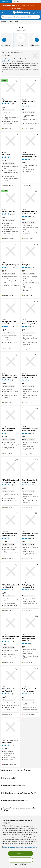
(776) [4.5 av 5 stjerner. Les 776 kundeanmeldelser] (14, 157)
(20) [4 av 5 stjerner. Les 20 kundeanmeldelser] (33, 643)
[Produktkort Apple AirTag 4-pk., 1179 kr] (11, 141)
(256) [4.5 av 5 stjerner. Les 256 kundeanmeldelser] (33, 159)
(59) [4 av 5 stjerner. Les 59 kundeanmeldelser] (13, 538)
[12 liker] (17, 460)
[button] (25, 30)
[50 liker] (36, 245)
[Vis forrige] (4, 40)
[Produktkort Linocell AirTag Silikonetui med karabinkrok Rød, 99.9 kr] (30, 520)
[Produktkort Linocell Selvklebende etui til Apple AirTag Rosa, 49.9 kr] (30, 466)
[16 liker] (36, 134)
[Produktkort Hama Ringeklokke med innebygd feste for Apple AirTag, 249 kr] (30, 623)
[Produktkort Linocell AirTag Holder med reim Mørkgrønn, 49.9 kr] (30, 675)
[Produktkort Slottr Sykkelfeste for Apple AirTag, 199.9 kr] (11, 727)
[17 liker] (17, 134)
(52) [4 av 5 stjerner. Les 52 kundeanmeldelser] (13, 433)
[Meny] (3, 12)
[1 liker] (17, 81)
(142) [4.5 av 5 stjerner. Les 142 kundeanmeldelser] (33, 106)
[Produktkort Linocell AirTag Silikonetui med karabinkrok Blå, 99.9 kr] (11, 623)
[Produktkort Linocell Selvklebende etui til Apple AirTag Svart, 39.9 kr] (30, 198)
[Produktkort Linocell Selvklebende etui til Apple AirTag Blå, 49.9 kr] (30, 362)
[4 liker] (17, 245)
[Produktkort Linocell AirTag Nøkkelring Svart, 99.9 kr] (30, 88)
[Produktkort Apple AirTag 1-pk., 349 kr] (30, 251)
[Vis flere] (37, 40)
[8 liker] (37, 81)
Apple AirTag (6, 61)
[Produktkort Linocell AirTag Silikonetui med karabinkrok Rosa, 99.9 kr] (30, 415)
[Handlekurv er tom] (38, 12)
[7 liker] (37, 191)
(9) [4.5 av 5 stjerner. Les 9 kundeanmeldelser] (13, 745)
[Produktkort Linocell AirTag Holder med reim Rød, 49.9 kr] (11, 308)
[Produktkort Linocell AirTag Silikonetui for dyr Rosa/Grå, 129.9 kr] (11, 675)
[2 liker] (37, 669)
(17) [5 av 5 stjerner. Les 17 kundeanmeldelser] (13, 104)
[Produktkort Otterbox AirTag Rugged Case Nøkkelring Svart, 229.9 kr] (11, 520)
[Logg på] (33, 12)
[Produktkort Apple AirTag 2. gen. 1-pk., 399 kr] (11, 198)
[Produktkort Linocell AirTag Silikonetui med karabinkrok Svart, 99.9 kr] (11, 466)
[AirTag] (21, 40)
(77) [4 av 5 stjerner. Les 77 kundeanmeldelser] (33, 216)
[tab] (6, 2)
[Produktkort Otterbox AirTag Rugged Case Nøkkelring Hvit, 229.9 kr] (30, 571)
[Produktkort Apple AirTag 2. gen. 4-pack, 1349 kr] (11, 88)
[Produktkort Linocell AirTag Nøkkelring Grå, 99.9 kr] (11, 251)
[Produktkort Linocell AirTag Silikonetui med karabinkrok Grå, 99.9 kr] (11, 571)
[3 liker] (37, 355)
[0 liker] (17, 355)
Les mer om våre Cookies (11, 847)
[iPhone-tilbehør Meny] (14, 22)
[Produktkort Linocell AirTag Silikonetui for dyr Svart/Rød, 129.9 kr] (11, 415)
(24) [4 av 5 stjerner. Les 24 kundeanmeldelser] (33, 433)
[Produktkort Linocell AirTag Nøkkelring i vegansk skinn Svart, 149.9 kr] (30, 141)
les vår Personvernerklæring (28, 847)
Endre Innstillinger (20, 864)
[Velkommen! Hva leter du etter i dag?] (22, 17)
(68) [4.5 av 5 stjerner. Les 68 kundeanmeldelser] (13, 327)
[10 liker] (36, 301)
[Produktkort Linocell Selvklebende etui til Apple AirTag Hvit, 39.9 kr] (30, 308)
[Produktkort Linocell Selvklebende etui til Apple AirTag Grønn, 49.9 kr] (11, 362)
